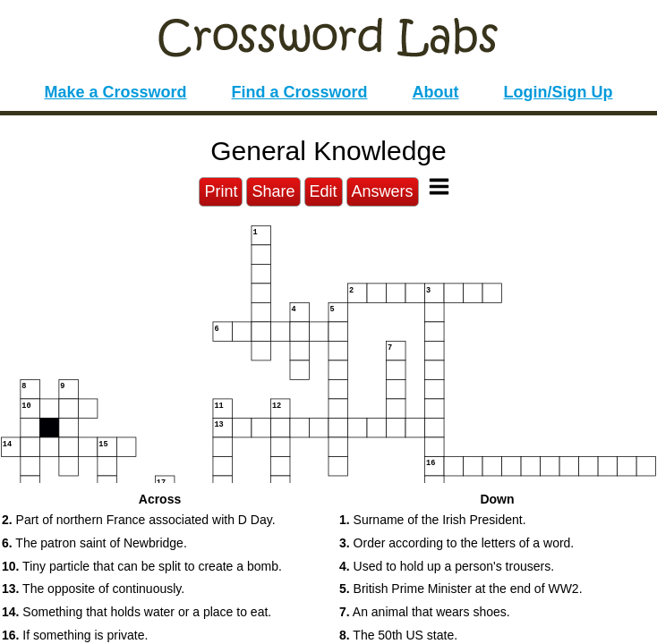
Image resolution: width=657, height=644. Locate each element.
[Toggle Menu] (439, 186)
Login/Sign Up (559, 92)
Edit (324, 191)
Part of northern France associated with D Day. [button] (139, 520)
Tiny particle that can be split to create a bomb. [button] (142, 566)
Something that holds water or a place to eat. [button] (137, 612)
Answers (383, 191)
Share (273, 191)
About (436, 92)
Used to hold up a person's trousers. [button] (447, 566)
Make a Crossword (115, 92)
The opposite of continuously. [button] (93, 589)
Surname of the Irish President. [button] (433, 520)
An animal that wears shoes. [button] (425, 612)
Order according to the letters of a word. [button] (456, 543)
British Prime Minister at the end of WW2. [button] (461, 589)
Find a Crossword (300, 92)
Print (221, 191)
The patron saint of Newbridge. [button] (94, 543)
